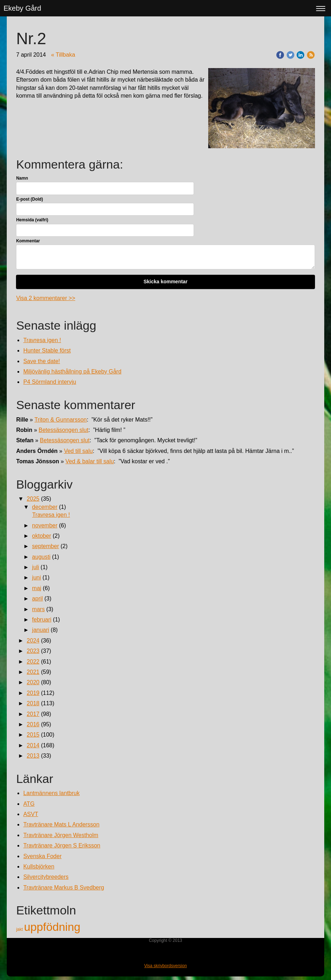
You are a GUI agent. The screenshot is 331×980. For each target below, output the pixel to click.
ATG (29, 804)
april (37, 599)
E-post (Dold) (29, 199)
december (45, 507)
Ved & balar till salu (90, 461)
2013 (33, 756)
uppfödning (52, 927)
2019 (33, 693)
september (46, 546)
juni (36, 577)
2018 (33, 703)
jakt (20, 929)
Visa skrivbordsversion (165, 966)
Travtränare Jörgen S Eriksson (62, 845)
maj (37, 588)
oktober (41, 536)
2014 (33, 745)
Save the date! (41, 361)
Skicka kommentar (165, 282)
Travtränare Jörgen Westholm (61, 835)
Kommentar (28, 241)
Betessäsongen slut (64, 430)
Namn (22, 178)
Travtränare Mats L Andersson (61, 824)
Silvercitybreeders (46, 877)
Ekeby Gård (22, 8)
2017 (33, 714)
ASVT (31, 814)
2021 (33, 672)
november (45, 525)
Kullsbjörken (39, 866)
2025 (33, 499)
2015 (33, 735)
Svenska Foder (42, 856)
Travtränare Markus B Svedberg (64, 888)
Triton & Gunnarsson (61, 420)
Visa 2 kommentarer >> (46, 298)
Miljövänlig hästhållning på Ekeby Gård (72, 372)
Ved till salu (78, 451)
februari (42, 620)
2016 (33, 724)
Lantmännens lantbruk (51, 793)
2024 (33, 641)
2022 (33, 662)
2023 (33, 651)
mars (38, 609)
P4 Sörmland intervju (50, 382)
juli (36, 567)
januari (41, 630)
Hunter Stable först (47, 350)
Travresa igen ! (42, 340)
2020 (33, 682)
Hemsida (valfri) (32, 220)
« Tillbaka (63, 55)
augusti (41, 557)
